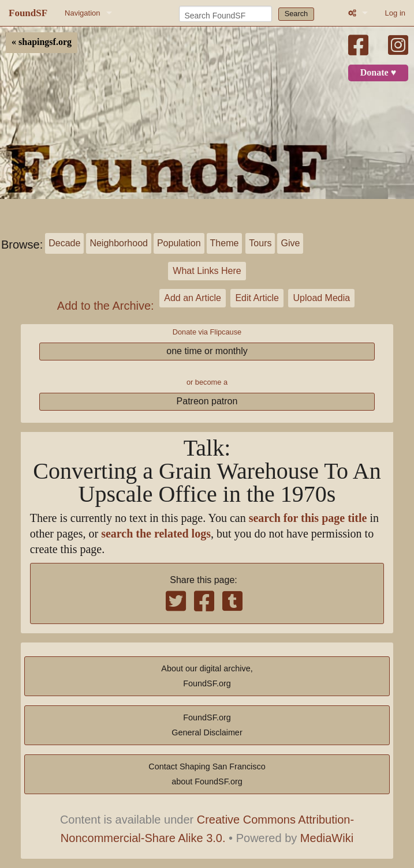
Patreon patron (207, 401)
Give (290, 243)
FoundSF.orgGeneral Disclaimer (207, 725)
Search (296, 14)
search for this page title (308, 518)
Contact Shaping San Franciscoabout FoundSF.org (207, 774)
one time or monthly (207, 351)
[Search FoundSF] (225, 14)
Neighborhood (119, 243)
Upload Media (321, 298)
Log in (395, 13)
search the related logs (156, 534)
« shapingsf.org (42, 42)
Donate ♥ (378, 73)
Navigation (82, 13)
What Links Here (207, 271)
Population (179, 243)
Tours (260, 243)
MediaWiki (327, 838)
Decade (64, 243)
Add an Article (193, 298)
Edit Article (257, 298)
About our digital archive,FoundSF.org (207, 676)
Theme (225, 243)
